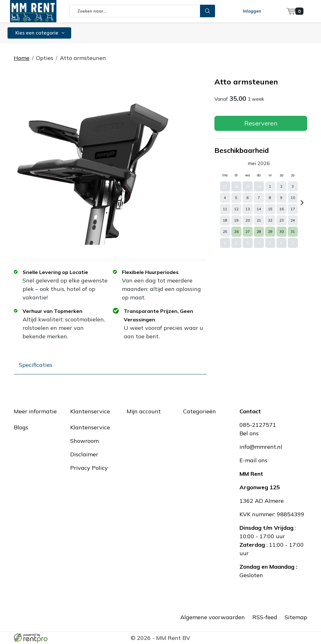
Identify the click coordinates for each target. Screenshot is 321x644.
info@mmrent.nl (261, 447)
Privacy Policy (89, 468)
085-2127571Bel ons (258, 429)
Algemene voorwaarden (213, 617)
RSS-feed (265, 617)
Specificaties (36, 365)
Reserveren (261, 123)
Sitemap (296, 617)
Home (22, 58)
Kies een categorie (37, 33)
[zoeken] (208, 11)
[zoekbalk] (135, 11)
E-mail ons (253, 460)
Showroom (84, 441)
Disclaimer (84, 454)
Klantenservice (90, 427)
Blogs (21, 427)
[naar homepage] (33, 11)
